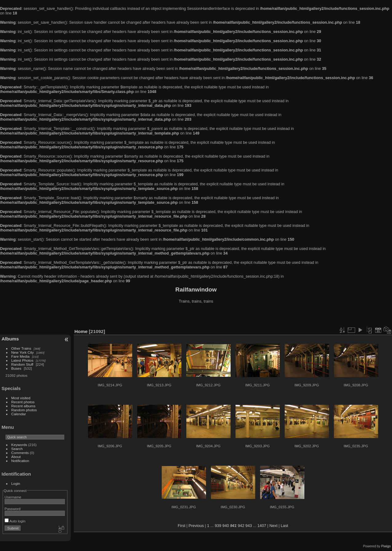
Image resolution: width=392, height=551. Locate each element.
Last (284, 526)
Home (81, 331)
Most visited (21, 398)
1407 (262, 526)
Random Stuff (22, 364)
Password (13, 509)
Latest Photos (22, 360)
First (182, 526)
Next (273, 526)
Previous (196, 526)
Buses (16, 368)
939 (218, 526)
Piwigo (386, 546)
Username (13, 497)
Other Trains (21, 348)
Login (16, 483)
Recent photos (23, 402)
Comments (20, 453)
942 (241, 526)
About (16, 457)
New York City (23, 352)
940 (226, 526)
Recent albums (23, 406)
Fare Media (21, 356)
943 (249, 526)
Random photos (24, 410)
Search (17, 449)
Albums (10, 339)
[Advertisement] (196, 317)
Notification (20, 461)
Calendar (19, 414)
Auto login (15, 521)
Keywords (19, 445)
